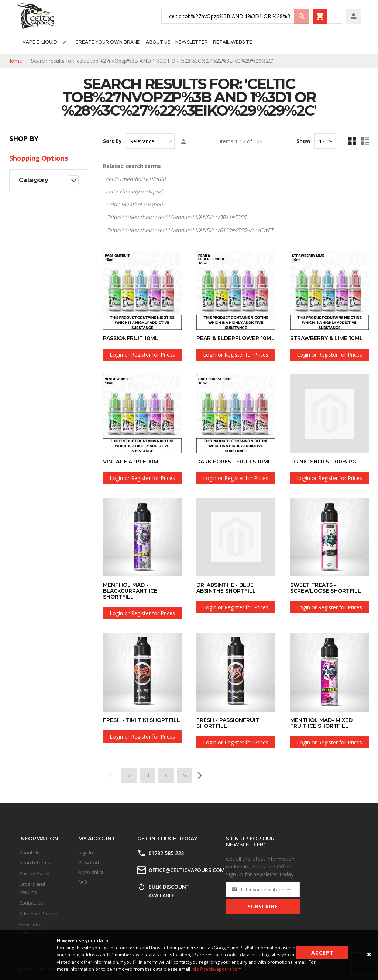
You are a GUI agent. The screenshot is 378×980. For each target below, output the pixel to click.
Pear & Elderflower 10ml (236, 338)
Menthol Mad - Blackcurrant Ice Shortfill (130, 591)
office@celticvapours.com (187, 870)
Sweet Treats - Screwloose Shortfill (326, 588)
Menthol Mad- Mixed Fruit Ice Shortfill (321, 723)
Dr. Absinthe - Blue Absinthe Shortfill (226, 588)
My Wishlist (91, 872)
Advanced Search (39, 914)
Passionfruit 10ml (131, 338)
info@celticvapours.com (217, 969)
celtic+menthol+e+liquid (136, 179)
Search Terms (35, 863)
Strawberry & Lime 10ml (327, 338)
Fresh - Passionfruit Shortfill (228, 723)
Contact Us (31, 903)
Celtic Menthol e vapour (135, 204)
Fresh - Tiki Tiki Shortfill (142, 720)
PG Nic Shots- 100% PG (323, 462)
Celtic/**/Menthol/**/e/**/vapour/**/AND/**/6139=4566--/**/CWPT (190, 230)
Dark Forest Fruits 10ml (234, 462)
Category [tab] (34, 180)
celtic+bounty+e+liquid (134, 191)
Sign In (86, 853)
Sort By (112, 141)
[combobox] (235, 16)
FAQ (83, 882)
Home (15, 61)
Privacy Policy (34, 873)
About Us (29, 853)
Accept (322, 952)
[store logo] (36, 16)
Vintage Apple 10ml (132, 462)
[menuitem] (46, 42)
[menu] (135, 42)
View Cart (89, 863)
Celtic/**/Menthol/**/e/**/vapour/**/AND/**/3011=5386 (176, 217)
